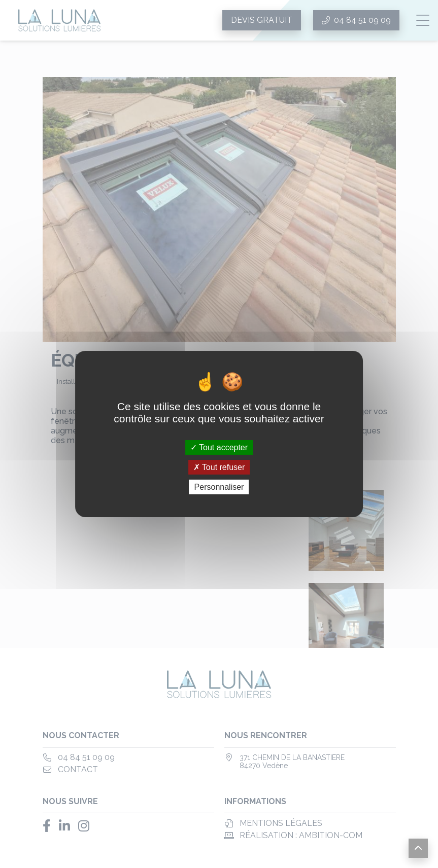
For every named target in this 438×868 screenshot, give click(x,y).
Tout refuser (219, 467)
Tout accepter (219, 447)
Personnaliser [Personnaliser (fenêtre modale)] (219, 487)
